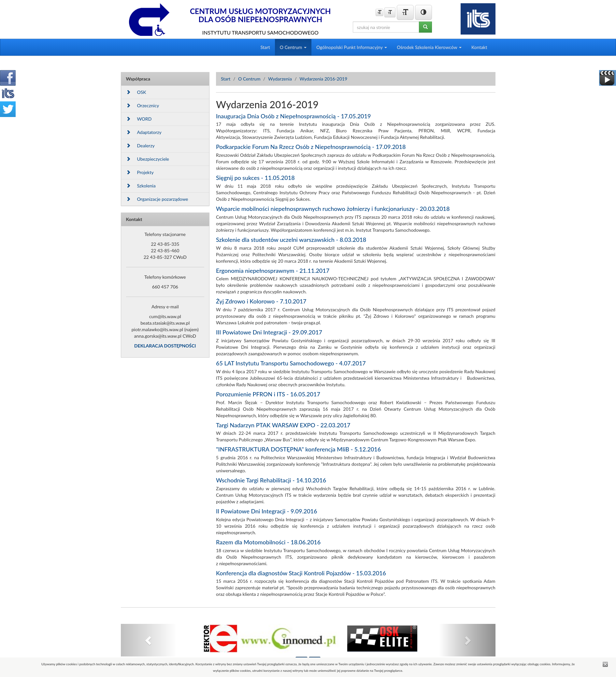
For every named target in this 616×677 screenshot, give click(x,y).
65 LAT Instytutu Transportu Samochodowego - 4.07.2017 (291, 363)
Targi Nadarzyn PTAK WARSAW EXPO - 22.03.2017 (283, 425)
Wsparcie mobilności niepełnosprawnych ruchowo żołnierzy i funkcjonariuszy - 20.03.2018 (333, 209)
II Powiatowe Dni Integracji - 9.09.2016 (267, 511)
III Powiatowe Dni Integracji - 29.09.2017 (269, 332)
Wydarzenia (280, 79)
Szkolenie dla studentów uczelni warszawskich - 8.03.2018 (291, 240)
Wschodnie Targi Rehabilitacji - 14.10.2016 (271, 480)
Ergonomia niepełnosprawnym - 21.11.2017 (273, 271)
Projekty (140, 172)
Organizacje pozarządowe (157, 199)
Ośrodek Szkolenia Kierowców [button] (429, 47)
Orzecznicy (143, 105)
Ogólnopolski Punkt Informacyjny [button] (352, 47)
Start (265, 47)
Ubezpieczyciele (148, 159)
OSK (136, 92)
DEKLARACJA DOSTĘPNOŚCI (165, 346)
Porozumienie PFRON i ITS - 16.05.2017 (268, 394)
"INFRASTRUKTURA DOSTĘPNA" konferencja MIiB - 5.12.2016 (298, 449)
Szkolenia (141, 186)
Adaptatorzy (144, 132)
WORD (139, 119)
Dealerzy (140, 146)
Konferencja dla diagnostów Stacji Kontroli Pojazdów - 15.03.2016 (301, 573)
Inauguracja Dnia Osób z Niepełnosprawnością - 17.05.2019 (293, 116)
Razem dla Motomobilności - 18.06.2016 (268, 542)
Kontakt (479, 47)
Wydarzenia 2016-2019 (323, 79)
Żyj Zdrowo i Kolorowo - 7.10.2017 (261, 301)
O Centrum (249, 79)
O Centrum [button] (293, 47)
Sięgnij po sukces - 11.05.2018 (255, 178)
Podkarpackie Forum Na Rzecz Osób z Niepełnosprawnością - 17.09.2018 (311, 147)
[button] (149, 640)
